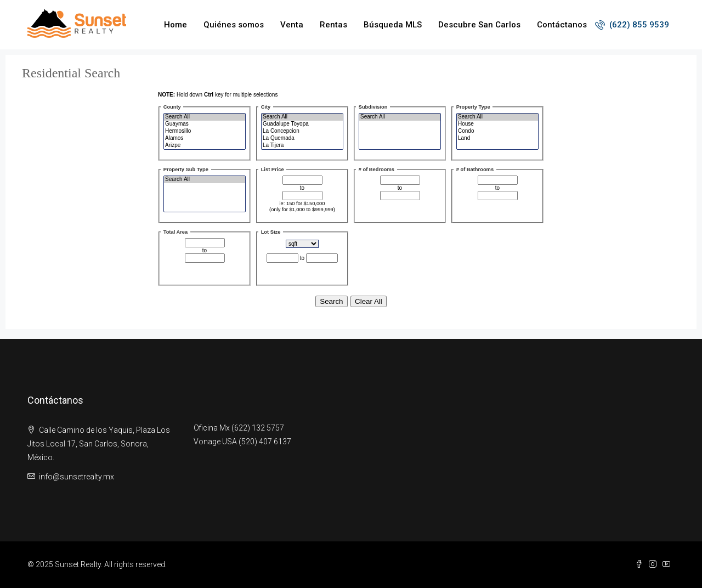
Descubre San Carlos (479, 25)
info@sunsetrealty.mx (77, 477)
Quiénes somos (234, 25)
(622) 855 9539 (632, 25)
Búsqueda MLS (393, 25)
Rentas (333, 25)
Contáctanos (562, 25)
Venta (292, 25)
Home (175, 25)
